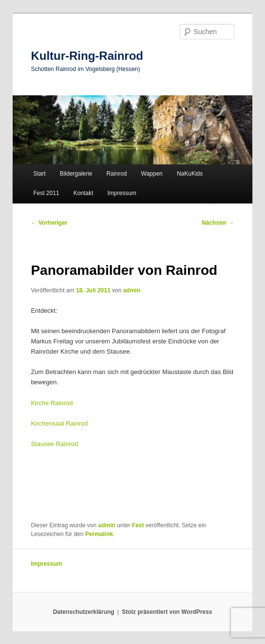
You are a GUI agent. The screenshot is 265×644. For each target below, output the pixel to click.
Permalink (99, 534)
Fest (138, 525)
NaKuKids (190, 174)
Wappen (152, 174)
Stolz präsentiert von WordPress (167, 612)
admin (132, 290)
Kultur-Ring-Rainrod (87, 56)
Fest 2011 (46, 193)
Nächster (218, 223)
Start (39, 174)
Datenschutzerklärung (84, 612)
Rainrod (116, 174)
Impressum (122, 193)
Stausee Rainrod (54, 444)
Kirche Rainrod (52, 403)
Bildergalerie (76, 174)
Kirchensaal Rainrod (59, 423)
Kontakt (84, 193)
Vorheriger (49, 223)
